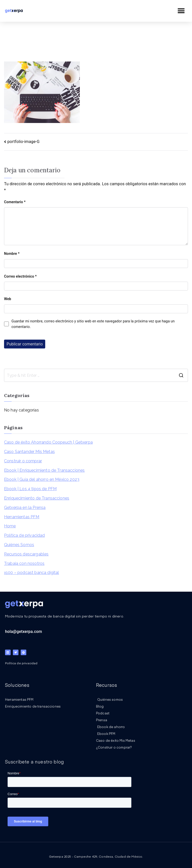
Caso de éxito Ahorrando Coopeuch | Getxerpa (48, 442)
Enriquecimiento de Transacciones (37, 498)
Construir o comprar (23, 461)
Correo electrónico (20, 276)
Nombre (12, 254)
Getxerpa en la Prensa (25, 508)
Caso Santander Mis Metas (29, 452)
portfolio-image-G (23, 142)
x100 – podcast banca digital (31, 573)
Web (8, 299)
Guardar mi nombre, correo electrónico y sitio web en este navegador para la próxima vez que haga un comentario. (93, 324)
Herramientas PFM (22, 517)
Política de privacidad (25, 535)
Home (10, 526)
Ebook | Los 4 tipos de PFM (30, 489)
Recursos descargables (26, 554)
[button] (181, 11)
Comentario (15, 202)
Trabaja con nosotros (24, 563)
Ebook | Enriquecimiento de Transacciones (44, 470)
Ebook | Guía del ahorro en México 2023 (42, 479)
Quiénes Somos (19, 545)
